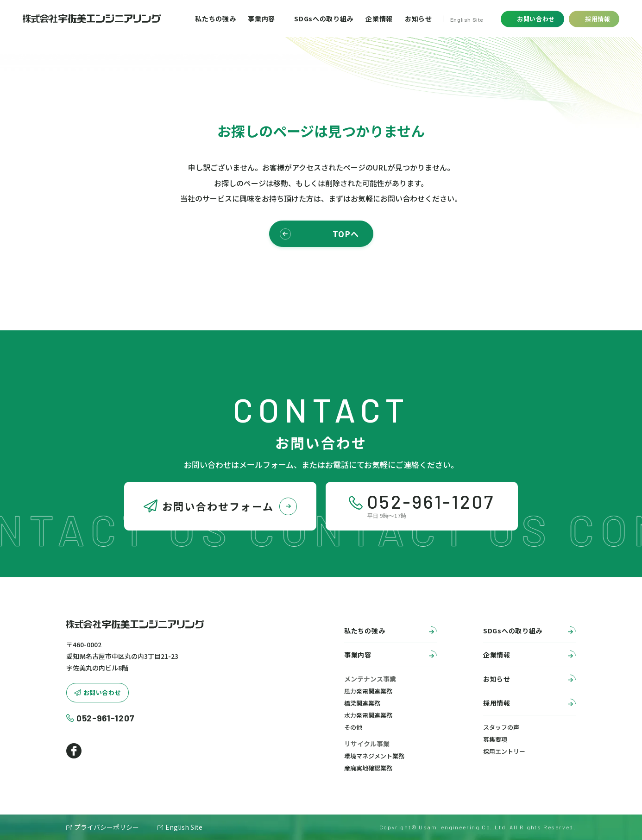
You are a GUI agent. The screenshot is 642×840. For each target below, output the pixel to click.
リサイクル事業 (367, 744)
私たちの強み (215, 19)
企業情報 (379, 19)
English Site (467, 19)
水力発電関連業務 (368, 715)
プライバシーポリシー (107, 827)
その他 (353, 727)
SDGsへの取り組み (324, 19)
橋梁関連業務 (362, 703)
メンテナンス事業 (370, 679)
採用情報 (529, 704)
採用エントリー (504, 751)
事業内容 (261, 19)
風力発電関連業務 (368, 691)
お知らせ (419, 19)
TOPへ (319, 234)
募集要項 (495, 739)
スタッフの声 (501, 727)
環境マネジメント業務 (374, 756)
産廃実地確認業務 (368, 768)
